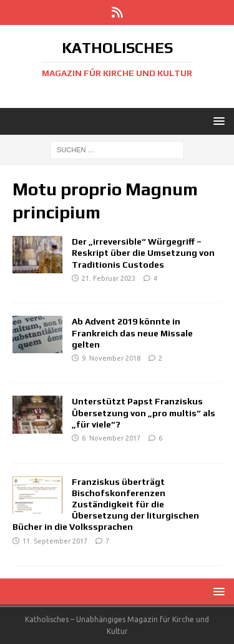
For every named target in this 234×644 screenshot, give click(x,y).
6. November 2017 (111, 438)
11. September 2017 (55, 541)
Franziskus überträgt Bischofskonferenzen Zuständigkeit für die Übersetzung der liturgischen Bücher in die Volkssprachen (106, 505)
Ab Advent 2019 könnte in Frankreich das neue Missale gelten (132, 333)
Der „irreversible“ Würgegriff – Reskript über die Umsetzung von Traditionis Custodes (143, 253)
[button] (217, 121)
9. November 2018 (111, 358)
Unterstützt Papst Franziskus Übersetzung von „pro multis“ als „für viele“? (144, 412)
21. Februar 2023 (109, 278)
